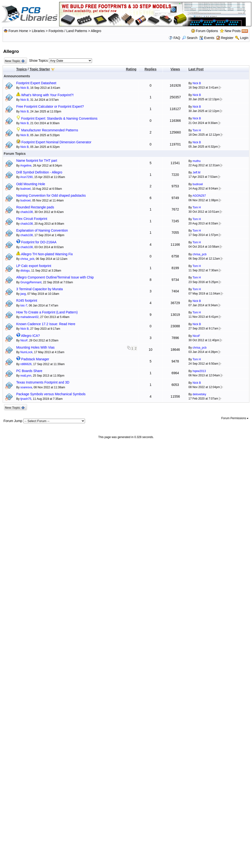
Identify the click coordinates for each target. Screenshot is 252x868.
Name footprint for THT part (37, 161)
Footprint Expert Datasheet (36, 83)
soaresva (26, 387)
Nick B (25, 88)
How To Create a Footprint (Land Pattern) (47, 312)
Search (190, 38)
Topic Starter (40, 69)
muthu (197, 161)
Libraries (38, 31)
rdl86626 (26, 364)
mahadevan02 (29, 317)
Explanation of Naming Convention (42, 230)
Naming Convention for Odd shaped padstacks (51, 195)
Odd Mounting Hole (31, 184)
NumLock (26, 352)
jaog (23, 294)
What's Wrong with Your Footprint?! (48, 95)
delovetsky (199, 394)
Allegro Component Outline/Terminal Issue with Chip (55, 277)
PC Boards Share (29, 371)
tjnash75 (26, 399)
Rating (131, 69)
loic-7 (24, 306)
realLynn (26, 376)
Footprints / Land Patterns (68, 31)
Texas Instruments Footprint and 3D (43, 382)
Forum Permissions (235, 418)
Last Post (196, 69)
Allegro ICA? (31, 336)
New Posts (233, 31)
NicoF (24, 340)
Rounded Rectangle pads (35, 207)
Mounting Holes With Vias (35, 347)
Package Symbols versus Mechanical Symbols (51, 394)
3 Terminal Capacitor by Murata (40, 289)
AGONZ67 (199, 196)
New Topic (14, 61)
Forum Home (18, 31)
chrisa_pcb (27, 259)
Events (207, 38)
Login (244, 38)
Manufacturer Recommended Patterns (50, 130)
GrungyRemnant (31, 282)
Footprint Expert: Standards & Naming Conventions (59, 118)
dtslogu (25, 271)
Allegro (96, 31)
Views (175, 69)
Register (227, 38)
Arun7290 (26, 177)
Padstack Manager (35, 359)
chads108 (27, 212)
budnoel (26, 189)
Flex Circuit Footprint (32, 219)
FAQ (177, 38)
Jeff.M (196, 172)
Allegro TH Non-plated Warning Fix (47, 254)
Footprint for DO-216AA (39, 242)
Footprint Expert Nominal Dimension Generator (57, 142)
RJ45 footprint (27, 300)
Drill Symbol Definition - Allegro (39, 172)
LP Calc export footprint (34, 266)
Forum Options (207, 31)
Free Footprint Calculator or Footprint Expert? (50, 106)
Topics (22, 69)
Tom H (197, 130)
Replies (150, 69)
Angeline (26, 166)
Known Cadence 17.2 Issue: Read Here (46, 324)
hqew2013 (199, 371)
